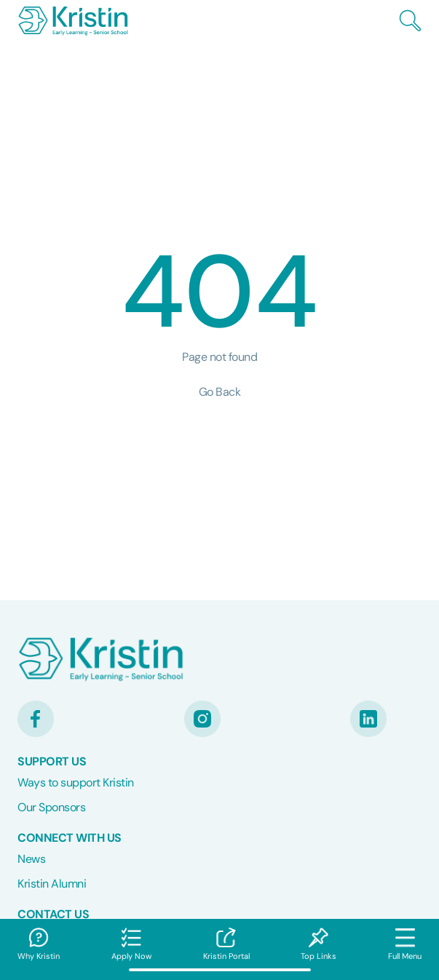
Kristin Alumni (52, 884)
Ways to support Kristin (76, 782)
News (31, 859)
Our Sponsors (51, 807)
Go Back (220, 392)
